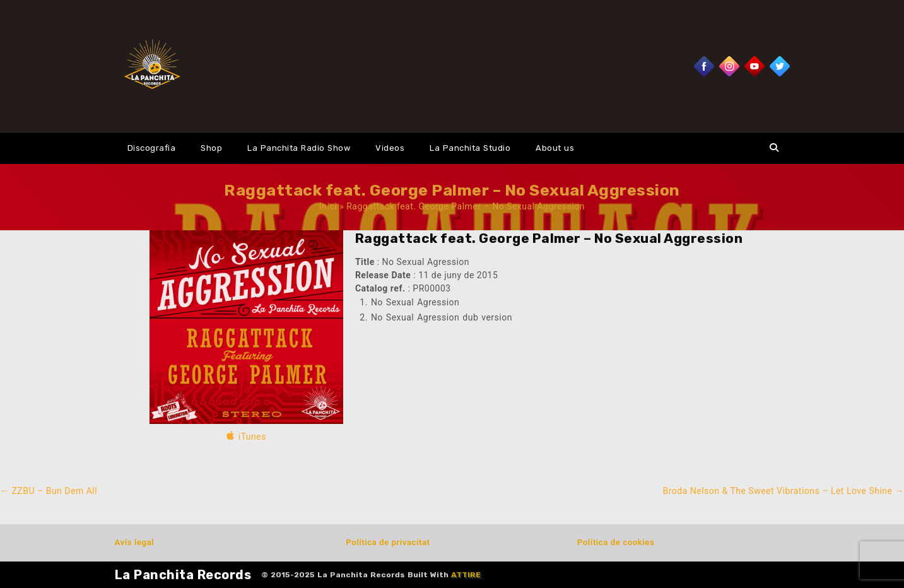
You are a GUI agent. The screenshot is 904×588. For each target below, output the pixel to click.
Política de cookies (616, 542)
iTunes (252, 437)
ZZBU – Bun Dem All (49, 491)
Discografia (152, 148)
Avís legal (135, 542)
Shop (211, 148)
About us (555, 148)
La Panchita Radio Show (299, 148)
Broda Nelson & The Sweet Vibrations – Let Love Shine (783, 491)
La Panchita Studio (470, 148)
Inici (328, 206)
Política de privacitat (388, 542)
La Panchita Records (183, 575)
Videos (390, 148)
